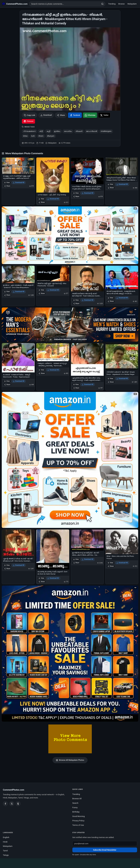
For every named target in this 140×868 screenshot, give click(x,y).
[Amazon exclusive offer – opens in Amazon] (70, 654)
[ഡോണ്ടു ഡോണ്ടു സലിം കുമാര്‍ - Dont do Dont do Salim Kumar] (53, 549)
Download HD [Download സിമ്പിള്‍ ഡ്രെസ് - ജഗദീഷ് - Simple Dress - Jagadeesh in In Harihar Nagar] (122, 379)
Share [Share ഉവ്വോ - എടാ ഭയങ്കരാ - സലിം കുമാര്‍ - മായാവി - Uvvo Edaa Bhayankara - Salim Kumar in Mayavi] (7, 295)
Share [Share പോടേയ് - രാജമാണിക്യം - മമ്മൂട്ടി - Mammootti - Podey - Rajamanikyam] (7, 385)
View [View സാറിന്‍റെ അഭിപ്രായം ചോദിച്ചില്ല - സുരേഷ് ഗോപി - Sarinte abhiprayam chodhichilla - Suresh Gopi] (76, 193)
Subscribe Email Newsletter (105, 850)
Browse (122, 4)
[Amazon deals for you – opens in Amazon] (70, 325)
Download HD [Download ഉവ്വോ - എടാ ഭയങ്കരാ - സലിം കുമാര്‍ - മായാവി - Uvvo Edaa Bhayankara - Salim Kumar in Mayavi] (19, 292)
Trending (112, 4)
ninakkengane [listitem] (106, 131)
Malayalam (132, 4)
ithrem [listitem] (41, 136)
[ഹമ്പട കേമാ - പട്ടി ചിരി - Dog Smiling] (53, 175)
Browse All (77, 798)
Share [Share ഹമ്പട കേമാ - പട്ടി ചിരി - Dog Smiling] (42, 202)
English (6, 837)
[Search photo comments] (64, 4)
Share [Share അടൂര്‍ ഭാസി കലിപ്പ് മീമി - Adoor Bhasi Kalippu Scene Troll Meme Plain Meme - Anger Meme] (111, 188)
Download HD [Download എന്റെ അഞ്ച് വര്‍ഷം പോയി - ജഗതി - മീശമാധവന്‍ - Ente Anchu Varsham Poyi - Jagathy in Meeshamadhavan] (19, 565)
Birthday (76, 812)
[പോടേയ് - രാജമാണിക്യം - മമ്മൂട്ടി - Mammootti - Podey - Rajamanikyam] (18, 358)
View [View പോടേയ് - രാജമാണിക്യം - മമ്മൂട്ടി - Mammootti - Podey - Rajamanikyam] (7, 381)
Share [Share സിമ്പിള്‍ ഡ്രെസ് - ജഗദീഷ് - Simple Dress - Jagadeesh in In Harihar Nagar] (111, 382)
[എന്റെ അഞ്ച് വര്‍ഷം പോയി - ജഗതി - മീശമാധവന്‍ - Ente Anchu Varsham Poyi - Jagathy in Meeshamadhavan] (18, 543)
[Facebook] (5, 804)
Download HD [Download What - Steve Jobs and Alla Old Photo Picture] (122, 563)
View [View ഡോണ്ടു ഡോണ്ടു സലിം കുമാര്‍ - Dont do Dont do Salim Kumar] (41, 578)
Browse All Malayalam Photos (70, 760)
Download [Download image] (46, 115)
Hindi (5, 842)
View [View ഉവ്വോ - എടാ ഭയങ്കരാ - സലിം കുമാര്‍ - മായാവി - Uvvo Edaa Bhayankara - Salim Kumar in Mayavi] (7, 292)
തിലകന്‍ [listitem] (79, 131)
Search (75, 803)
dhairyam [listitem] (51, 136)
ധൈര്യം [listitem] (68, 131)
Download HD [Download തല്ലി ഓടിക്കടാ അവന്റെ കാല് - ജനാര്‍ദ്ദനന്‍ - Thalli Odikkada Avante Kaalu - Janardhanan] (88, 300)
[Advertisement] (70, 863)
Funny (75, 807)
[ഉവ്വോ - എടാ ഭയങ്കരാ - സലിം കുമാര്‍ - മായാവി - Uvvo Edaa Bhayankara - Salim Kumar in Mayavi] (18, 274)
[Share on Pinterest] (29, 121)
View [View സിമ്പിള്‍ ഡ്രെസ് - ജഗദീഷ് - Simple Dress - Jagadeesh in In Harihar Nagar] (110, 379)
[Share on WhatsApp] (90, 115)
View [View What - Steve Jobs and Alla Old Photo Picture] (110, 563)
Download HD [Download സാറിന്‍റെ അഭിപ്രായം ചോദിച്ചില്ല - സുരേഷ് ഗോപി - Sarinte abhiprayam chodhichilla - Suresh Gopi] (88, 193)
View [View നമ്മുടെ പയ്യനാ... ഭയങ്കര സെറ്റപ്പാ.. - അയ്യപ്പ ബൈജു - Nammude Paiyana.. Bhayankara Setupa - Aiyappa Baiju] (41, 370)
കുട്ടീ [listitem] (48, 131)
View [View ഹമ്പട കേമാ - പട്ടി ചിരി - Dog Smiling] (41, 199)
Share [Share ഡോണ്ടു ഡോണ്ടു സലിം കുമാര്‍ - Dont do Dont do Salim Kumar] (42, 582)
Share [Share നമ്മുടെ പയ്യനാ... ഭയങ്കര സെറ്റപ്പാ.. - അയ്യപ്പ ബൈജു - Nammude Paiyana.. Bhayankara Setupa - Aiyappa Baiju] (42, 373)
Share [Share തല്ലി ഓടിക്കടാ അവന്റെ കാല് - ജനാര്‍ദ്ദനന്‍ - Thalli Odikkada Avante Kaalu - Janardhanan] (76, 304)
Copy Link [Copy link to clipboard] (30, 115)
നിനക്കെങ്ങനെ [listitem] (29, 131)
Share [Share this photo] (61, 115)
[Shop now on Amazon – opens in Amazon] (70, 460)
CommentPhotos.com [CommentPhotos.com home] (14, 790)
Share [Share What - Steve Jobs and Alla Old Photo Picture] (111, 566)
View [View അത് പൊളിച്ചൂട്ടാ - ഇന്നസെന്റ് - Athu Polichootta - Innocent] (41, 290)
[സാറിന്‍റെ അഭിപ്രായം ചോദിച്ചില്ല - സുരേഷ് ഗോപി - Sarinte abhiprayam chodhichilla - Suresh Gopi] (87, 171)
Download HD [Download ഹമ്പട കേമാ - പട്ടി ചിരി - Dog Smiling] (53, 199)
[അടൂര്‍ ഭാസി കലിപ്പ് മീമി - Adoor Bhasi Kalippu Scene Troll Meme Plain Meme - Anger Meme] (122, 167)
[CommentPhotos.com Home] (15, 4)
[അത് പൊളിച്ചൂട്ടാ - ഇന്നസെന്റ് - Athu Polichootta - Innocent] (53, 273)
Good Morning (79, 816)
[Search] (102, 4)
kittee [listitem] (25, 136)
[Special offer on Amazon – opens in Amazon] (70, 235)
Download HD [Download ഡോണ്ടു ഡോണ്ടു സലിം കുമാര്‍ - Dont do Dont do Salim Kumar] (53, 578)
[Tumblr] (18, 804)
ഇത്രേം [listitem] (57, 131)
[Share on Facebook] (75, 115)
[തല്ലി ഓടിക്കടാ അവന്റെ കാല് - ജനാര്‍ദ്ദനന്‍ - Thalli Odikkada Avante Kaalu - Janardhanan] (87, 279)
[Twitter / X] (12, 804)
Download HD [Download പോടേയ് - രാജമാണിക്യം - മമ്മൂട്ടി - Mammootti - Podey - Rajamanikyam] (19, 381)
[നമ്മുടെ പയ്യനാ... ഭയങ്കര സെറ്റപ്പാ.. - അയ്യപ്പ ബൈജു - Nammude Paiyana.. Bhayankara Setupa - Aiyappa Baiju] (53, 352)
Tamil (5, 851)
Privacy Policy (78, 821)
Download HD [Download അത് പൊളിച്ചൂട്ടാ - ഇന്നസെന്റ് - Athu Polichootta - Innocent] (53, 290)
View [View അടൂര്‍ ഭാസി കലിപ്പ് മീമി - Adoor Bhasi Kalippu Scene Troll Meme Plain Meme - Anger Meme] (110, 184)
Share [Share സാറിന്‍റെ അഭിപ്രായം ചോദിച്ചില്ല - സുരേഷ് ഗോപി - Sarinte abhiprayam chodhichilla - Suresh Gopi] (76, 197)
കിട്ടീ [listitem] (41, 131)
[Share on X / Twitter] (104, 115)
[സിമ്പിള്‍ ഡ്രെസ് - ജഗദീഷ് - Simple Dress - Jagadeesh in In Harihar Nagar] (122, 356)
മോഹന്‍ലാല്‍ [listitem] (92, 131)
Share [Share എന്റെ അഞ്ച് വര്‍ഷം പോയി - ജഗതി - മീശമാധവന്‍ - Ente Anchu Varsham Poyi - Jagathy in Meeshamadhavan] (7, 569)
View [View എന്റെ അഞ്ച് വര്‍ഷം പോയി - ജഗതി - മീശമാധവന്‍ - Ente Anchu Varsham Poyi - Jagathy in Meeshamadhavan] (7, 565)
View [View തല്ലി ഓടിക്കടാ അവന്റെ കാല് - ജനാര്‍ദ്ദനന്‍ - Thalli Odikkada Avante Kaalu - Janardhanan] (76, 300)
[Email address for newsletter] (105, 844)
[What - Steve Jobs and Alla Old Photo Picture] (122, 542)
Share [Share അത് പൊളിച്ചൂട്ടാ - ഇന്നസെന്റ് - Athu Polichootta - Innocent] (42, 293)
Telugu (6, 855)
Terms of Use (78, 825)
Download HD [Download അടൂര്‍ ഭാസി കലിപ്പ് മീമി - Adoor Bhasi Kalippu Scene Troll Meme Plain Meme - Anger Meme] (122, 184)
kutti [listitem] (33, 136)
